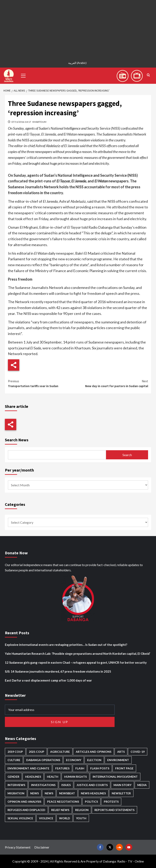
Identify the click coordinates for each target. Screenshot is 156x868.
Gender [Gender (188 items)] (13, 777)
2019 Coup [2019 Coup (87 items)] (15, 752)
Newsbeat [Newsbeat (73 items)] (67, 793)
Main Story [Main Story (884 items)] (122, 785)
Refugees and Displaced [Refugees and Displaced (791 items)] (26, 810)
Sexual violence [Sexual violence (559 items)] (20, 818)
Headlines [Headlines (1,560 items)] (33, 777)
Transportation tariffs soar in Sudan (43, 383)
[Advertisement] (78, 28)
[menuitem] (78, 63)
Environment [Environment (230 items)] (118, 760)
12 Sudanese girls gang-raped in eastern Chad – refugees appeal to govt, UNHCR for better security (76, 662)
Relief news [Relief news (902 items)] (60, 810)
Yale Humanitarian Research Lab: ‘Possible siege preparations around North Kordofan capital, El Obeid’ (77, 654)
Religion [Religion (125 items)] (82, 810)
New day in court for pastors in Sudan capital (113, 383)
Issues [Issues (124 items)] (66, 785)
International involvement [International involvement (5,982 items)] (115, 777)
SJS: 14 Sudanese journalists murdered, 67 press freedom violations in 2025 (58, 671)
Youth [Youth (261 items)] (81, 818)
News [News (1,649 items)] (49, 793)
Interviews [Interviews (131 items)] (16, 785)
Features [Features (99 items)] (62, 768)
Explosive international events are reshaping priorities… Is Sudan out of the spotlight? (66, 645)
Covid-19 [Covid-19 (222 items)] (138, 752)
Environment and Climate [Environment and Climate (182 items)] (28, 768)
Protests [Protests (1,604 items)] (111, 802)
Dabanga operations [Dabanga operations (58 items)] (43, 760)
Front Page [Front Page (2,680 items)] (124, 768)
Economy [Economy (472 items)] (74, 760)
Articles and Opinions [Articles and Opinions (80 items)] (94, 752)
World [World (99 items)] (65, 818)
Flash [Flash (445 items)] (80, 768)
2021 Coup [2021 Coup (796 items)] (37, 752)
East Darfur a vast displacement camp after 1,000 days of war (48, 680)
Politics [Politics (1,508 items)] (91, 802)
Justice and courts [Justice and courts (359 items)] (92, 785)
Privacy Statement (18, 847)
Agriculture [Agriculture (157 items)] (60, 752)
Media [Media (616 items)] (142, 785)
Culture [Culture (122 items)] (14, 760)
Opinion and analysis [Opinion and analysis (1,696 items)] (24, 802)
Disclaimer (42, 847)
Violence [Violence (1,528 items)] (46, 818)
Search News (17, 440)
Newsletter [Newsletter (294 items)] (121, 793)
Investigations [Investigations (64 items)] (43, 785)
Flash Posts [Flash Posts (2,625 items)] (100, 768)
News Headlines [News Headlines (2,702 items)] (93, 793)
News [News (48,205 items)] (35, 793)
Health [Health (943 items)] (53, 777)
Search (127, 455)
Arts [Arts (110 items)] (121, 752)
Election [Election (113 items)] (94, 760)
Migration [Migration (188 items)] (16, 793)
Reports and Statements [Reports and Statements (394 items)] (114, 810)
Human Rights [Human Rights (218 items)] (75, 777)
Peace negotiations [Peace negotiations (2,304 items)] (63, 802)
